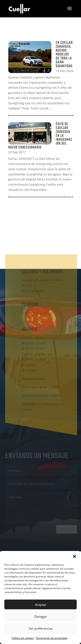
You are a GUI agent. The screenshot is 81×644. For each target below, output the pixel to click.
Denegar (41, 616)
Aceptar (41, 605)
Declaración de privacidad (52, 638)
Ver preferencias (41, 628)
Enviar (67, 528)
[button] (75, 556)
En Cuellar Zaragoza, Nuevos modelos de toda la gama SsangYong (64, 55)
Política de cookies (23, 638)
